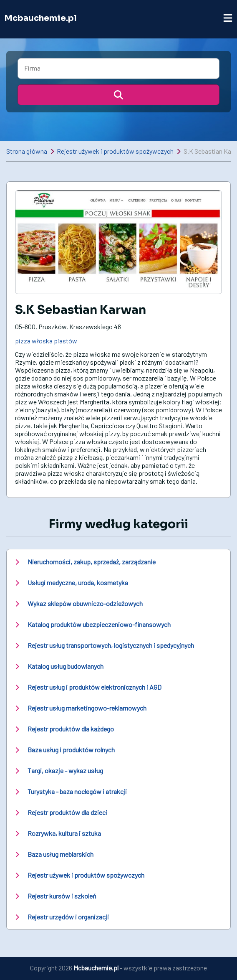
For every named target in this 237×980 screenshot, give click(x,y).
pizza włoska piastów (46, 341)
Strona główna (27, 151)
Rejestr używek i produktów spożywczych (115, 151)
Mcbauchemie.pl (40, 18)
